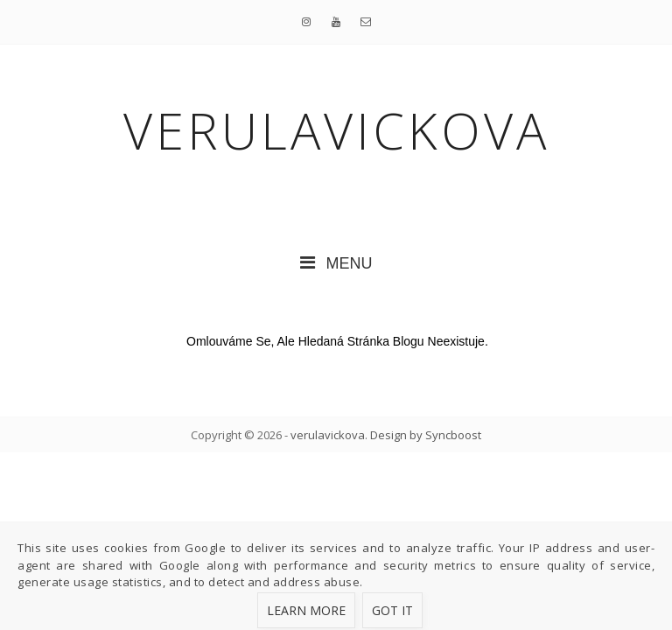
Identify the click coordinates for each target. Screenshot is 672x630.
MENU (336, 263)
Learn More (306, 610)
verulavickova (328, 435)
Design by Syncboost (426, 435)
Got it (392, 610)
